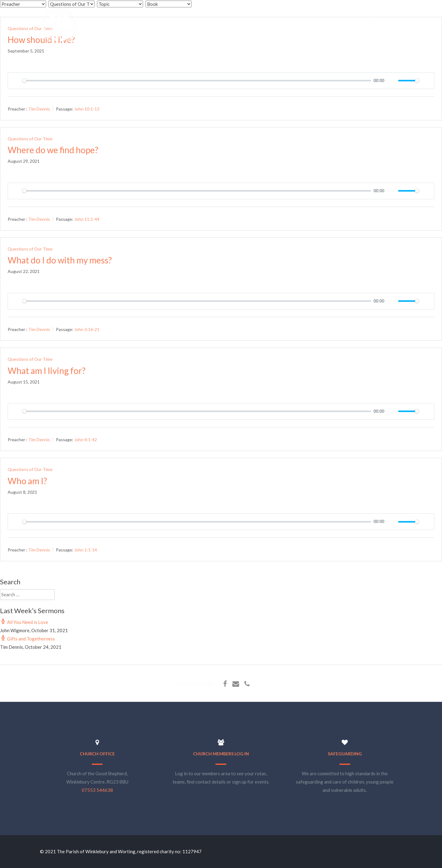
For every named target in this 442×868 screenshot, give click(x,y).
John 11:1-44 (87, 219)
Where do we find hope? (53, 150)
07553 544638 (97, 790)
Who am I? (27, 481)
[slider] (197, 81)
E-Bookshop (364, 15)
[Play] (16, 81)
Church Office (97, 754)
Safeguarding (345, 754)
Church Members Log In (221, 754)
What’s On (297, 15)
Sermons (329, 15)
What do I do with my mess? (60, 260)
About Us (263, 15)
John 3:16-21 (87, 329)
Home (234, 15)
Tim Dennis (39, 109)
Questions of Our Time (30, 139)
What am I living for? (47, 371)
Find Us (397, 15)
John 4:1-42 (86, 440)
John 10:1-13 (87, 109)
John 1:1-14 (86, 550)
